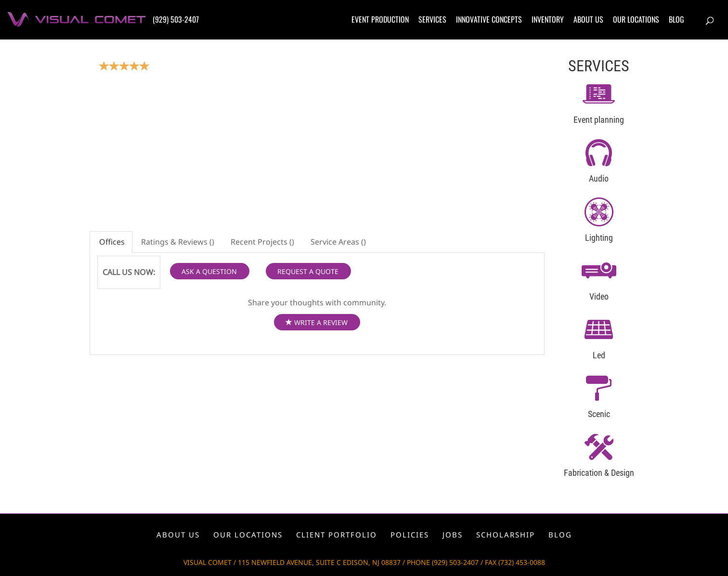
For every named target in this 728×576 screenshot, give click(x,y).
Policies (410, 535)
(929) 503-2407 (176, 19)
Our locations (636, 19)
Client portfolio (337, 535)
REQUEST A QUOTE (308, 271)
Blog (676, 19)
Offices (111, 242)
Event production (380, 19)
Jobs (453, 535)
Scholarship (506, 535)
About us (588, 19)
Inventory (548, 19)
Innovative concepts (489, 19)
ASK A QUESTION (209, 271)
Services (432, 19)
